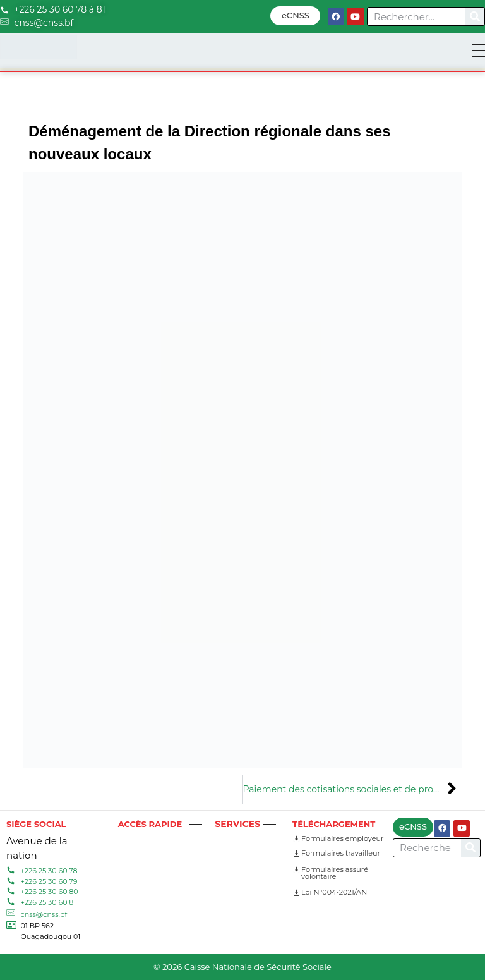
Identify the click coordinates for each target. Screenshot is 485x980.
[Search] (475, 16)
